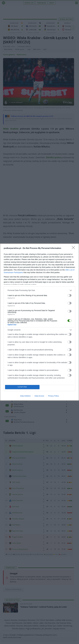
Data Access (39, 396)
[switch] (69, 295)
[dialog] (39, 322)
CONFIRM (22, 387)
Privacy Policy (53, 396)
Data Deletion (25, 396)
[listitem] (39, 290)
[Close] (74, 248)
